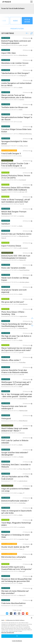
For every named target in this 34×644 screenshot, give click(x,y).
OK (17, 636)
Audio (15, 21)
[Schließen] (32, 618)
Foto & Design (27, 21)
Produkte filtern (17, 29)
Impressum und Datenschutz (8, 633)
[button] (27, 33)
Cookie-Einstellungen (17, 641)
